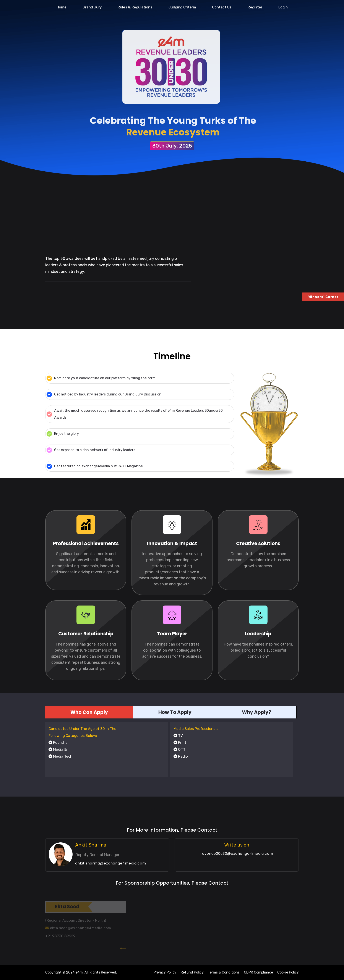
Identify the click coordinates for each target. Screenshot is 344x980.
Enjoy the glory (63, 434)
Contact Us (222, 7)
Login (283, 7)
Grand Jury (92, 7)
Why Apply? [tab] (257, 712)
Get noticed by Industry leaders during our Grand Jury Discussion (104, 394)
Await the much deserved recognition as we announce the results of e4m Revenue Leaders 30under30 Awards (135, 414)
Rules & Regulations (135, 7)
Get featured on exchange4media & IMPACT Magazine (95, 466)
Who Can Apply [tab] (89, 712)
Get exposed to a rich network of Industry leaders (91, 450)
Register (255, 7)
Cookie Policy (288, 972)
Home (62, 7)
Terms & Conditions (224, 972)
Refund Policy (192, 972)
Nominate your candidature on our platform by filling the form (101, 378)
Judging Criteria (182, 7)
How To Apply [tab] (175, 712)
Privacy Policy (165, 972)
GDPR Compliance (258, 972)
